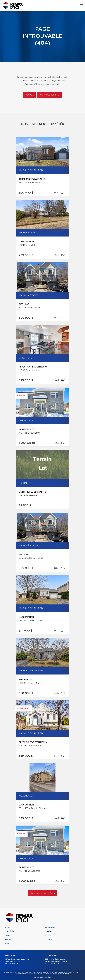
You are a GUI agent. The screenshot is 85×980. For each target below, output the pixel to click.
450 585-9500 (14, 964)
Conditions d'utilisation (40, 974)
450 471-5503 (54, 964)
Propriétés (9, 931)
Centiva (47, 977)
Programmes (50, 927)
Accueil (30, 95)
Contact (49, 939)
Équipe (7, 935)
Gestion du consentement (59, 974)
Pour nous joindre (49, 95)
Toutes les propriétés (42, 893)
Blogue (48, 935)
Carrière (48, 931)
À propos (8, 939)
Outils (7, 943)
